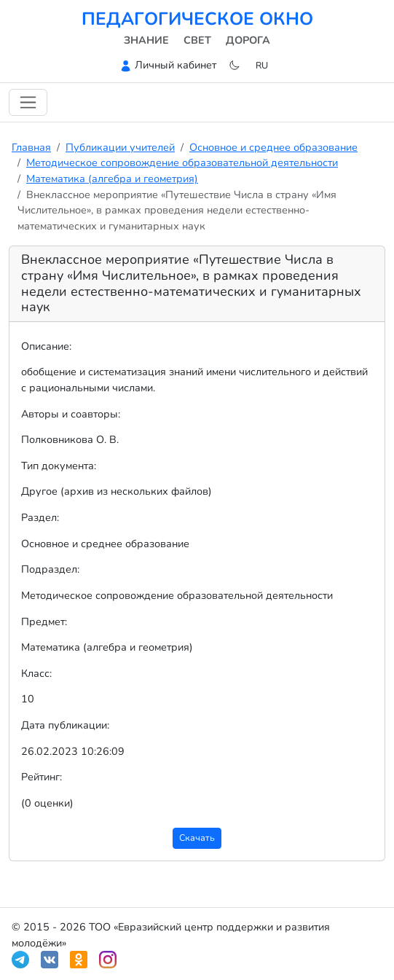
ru (262, 65)
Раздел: (40, 517)
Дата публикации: (65, 725)
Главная (31, 147)
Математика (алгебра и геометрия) (112, 179)
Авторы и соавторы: (71, 414)
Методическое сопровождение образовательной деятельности (182, 162)
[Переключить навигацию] (28, 102)
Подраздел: (50, 569)
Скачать (197, 838)
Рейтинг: (42, 777)
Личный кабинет (176, 65)
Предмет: (44, 622)
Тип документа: (59, 466)
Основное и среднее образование (273, 147)
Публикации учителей (120, 147)
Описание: (46, 346)
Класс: (36, 673)
